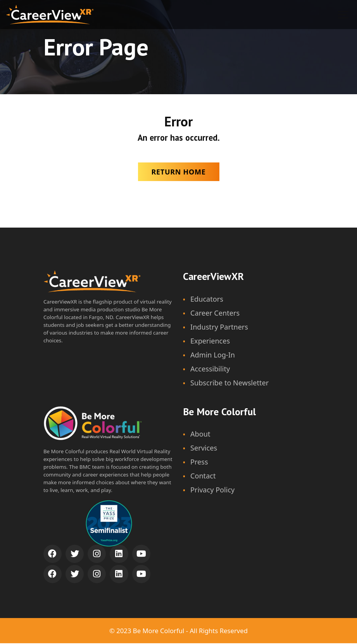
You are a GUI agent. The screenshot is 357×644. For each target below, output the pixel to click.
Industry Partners (219, 327)
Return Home (179, 172)
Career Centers (215, 313)
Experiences (210, 341)
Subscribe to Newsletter (230, 383)
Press (199, 463)
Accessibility (210, 369)
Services (204, 449)
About (200, 435)
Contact (203, 477)
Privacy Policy (213, 491)
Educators (207, 299)
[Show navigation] (343, 15)
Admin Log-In (213, 355)
